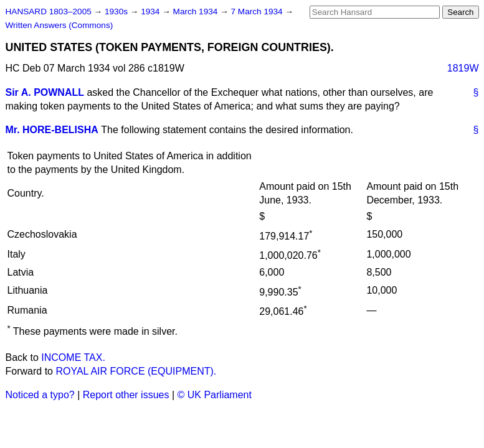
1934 (151, 12)
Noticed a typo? (40, 395)
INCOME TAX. (73, 357)
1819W (463, 68)
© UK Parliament (215, 395)
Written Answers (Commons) (59, 25)
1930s (117, 12)
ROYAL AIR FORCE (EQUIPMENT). (136, 371)
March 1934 (197, 12)
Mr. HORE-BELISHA (52, 130)
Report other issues (126, 395)
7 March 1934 (258, 12)
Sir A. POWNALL (45, 92)
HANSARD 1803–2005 (49, 12)
